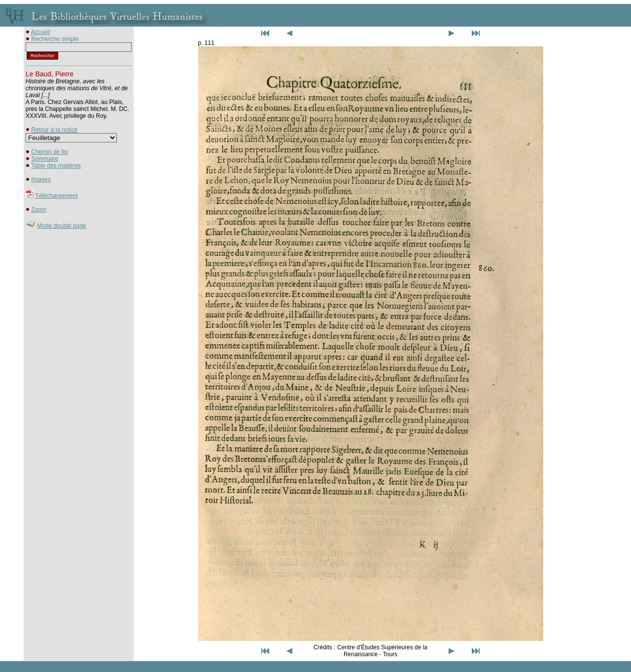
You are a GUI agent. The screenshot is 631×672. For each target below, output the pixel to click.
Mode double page (61, 226)
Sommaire (45, 159)
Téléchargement (56, 196)
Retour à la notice (54, 130)
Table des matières (56, 166)
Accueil (41, 32)
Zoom (39, 210)
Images (41, 179)
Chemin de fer (50, 152)
